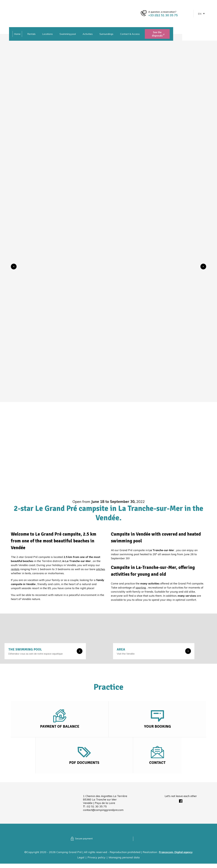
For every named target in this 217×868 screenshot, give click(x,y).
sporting (141, 588)
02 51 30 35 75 (97, 811)
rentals (15, 569)
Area (121, 649)
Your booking (157, 728)
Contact (157, 766)
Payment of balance (60, 728)
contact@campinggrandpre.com (103, 814)
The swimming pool (25, 649)
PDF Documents (84, 766)
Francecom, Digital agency (176, 856)
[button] (14, 267)
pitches (101, 569)
